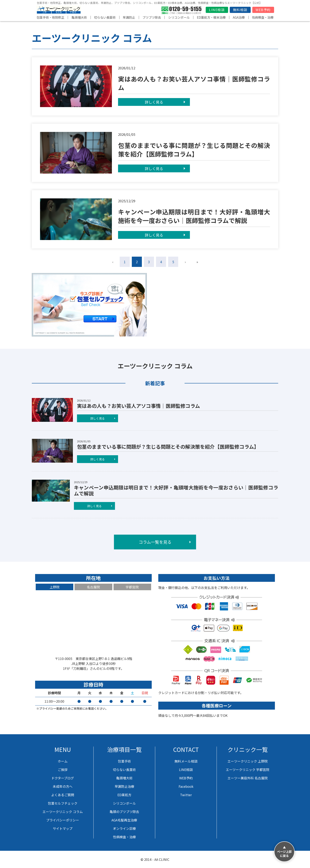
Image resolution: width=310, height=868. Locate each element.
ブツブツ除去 (152, 17)
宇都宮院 (132, 587)
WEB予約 (263, 10)
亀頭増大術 (79, 17)
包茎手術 (124, 761)
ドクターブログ (63, 778)
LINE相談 (217, 10)
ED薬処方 (124, 795)
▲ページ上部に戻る (284, 851)
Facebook (186, 786)
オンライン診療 (124, 828)
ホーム (63, 761)
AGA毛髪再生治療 (124, 820)
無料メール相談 (186, 761)
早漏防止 (129, 17)
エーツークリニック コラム (63, 812)
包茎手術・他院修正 (50, 17)
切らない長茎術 (105, 17)
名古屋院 (93, 587)
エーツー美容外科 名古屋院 (248, 778)
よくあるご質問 (63, 795)
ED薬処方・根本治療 (211, 17)
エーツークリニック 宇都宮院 (248, 770)
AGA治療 (239, 17)
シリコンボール (179, 17)
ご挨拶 (63, 770)
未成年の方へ (63, 786)
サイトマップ (63, 828)
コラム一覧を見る (155, 542)
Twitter (186, 795)
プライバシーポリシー (63, 820)
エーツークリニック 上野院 (248, 761)
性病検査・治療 (263, 17)
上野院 (55, 587)
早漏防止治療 (124, 786)
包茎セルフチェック (63, 803)
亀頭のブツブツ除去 (124, 812)
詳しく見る (154, 102)
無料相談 (240, 10)
